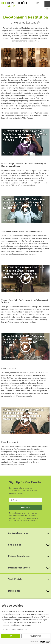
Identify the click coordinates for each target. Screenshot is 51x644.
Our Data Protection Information (13, 630)
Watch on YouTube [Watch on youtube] (9, 153)
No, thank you (36, 636)
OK (11, 636)
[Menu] (47, 4)
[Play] (26, 142)
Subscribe (26, 508)
